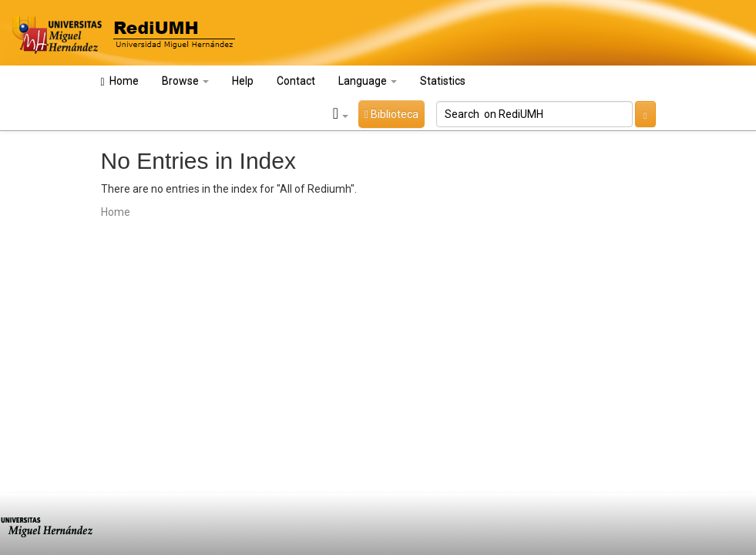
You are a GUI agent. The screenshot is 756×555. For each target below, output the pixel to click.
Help (243, 81)
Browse (185, 81)
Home (120, 81)
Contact (296, 81)
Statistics (443, 81)
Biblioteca (391, 114)
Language (368, 81)
